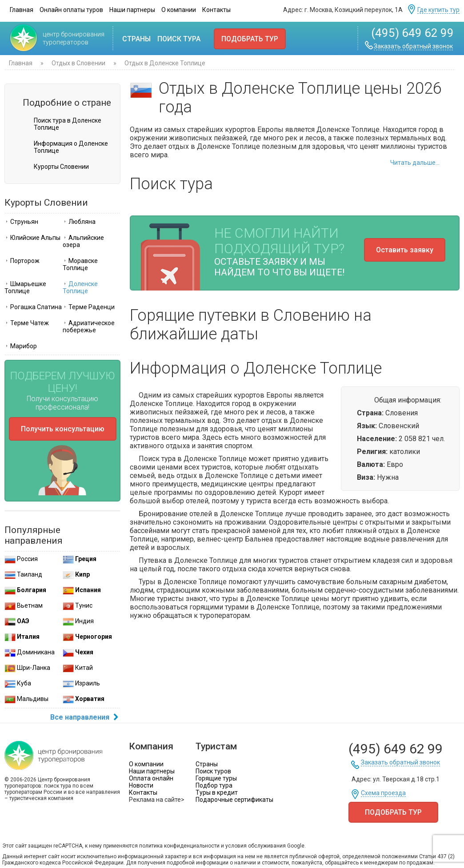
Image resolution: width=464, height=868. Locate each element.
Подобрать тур (250, 39)
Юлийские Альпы (32, 238)
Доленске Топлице (80, 287)
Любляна (79, 222)
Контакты (216, 10)
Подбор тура (214, 785)
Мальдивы (26, 699)
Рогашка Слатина (33, 307)
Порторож (22, 261)
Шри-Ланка (27, 668)
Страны (136, 39)
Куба (18, 683)
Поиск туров (213, 771)
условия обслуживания (256, 846)
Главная (22, 10)
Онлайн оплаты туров (71, 10)
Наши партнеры (132, 10)
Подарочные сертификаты (234, 800)
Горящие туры (216, 778)
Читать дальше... (415, 163)
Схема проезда (383, 793)
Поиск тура (179, 39)
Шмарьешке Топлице (25, 287)
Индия (78, 621)
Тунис (78, 605)
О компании (179, 10)
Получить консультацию (63, 429)
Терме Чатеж (27, 323)
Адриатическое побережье (89, 326)
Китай (78, 668)
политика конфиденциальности (179, 846)
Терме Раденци (89, 307)
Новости (141, 785)
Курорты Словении (61, 167)
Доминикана (30, 652)
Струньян (21, 222)
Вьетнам (24, 605)
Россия (21, 559)
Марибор (21, 346)
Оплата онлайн (151, 778)
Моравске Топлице (80, 264)
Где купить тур (438, 10)
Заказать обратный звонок (413, 46)
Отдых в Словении (78, 63)
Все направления (85, 718)
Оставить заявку (405, 250)
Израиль (81, 683)
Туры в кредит (217, 792)
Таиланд (23, 574)
